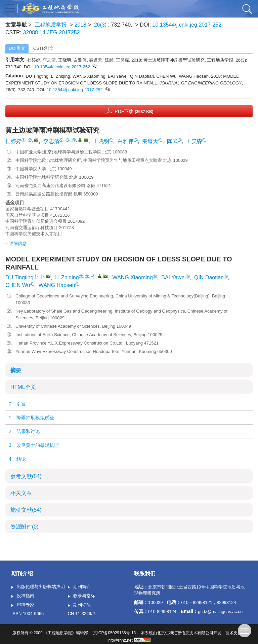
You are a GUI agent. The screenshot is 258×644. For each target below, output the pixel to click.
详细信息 (15, 243)
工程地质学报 (51, 25)
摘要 (16, 370)
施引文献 (26, 510)
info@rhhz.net (120, 640)
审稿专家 (23, 605)
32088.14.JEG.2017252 (51, 32)
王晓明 (101, 141)
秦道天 (150, 141)
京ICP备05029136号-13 (114, 633)
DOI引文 (17, 48)
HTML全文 (23, 387)
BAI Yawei (173, 277)
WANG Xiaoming (133, 277)
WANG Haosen (57, 285)
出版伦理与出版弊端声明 (38, 587)
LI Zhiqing (67, 277)
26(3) (101, 25)
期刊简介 (79, 587)
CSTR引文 (44, 48)
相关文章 (21, 493)
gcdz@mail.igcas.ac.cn (220, 612)
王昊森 (194, 141)
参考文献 (26, 476)
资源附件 (25, 527)
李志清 (51, 141)
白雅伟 (126, 141)
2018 (80, 25)
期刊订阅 (79, 605)
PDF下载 (134, 111)
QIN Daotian (209, 277)
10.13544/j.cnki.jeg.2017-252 (187, 25)
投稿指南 (23, 596)
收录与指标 (81, 596)
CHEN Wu (18, 285)
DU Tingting (19, 277)
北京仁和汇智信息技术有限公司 (185, 633)
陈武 (172, 141)
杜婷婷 (13, 141)
